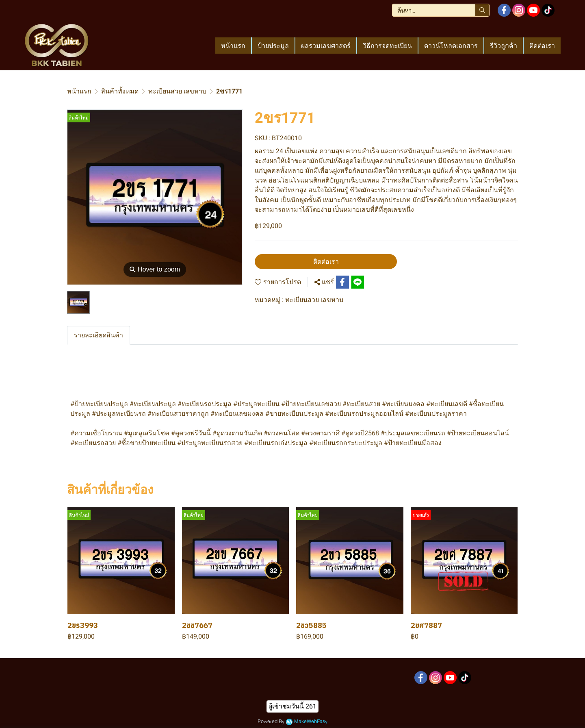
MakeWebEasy (311, 722)
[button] (441, 10)
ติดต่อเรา (326, 262)
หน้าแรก (79, 91)
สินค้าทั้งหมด (120, 91)
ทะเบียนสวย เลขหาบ (177, 91)
